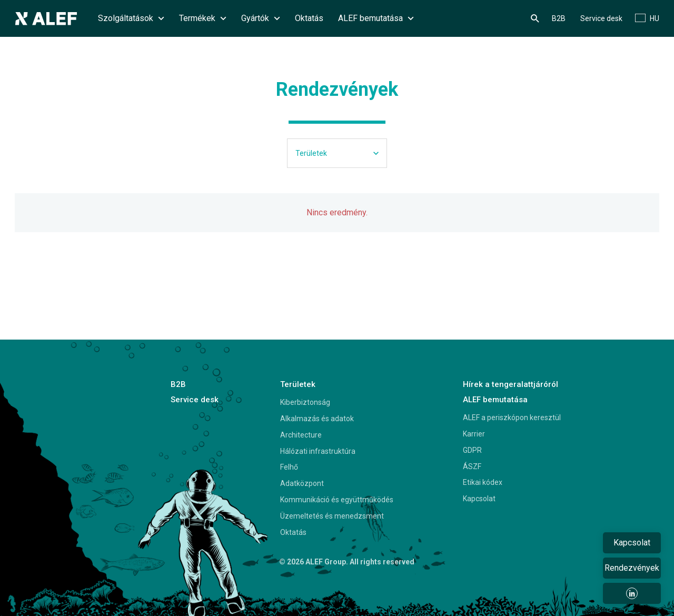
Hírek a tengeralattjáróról (511, 384)
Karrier (474, 434)
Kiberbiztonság (305, 402)
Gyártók (261, 18)
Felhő (289, 467)
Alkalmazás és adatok (317, 419)
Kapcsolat (479, 499)
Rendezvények (632, 568)
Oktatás (309, 18)
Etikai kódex (483, 482)
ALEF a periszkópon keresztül (512, 418)
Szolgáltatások (131, 18)
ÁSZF (472, 466)
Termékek (203, 18)
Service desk (601, 18)
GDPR (472, 450)
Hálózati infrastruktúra (318, 451)
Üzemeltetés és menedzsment (332, 516)
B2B (559, 18)
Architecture (301, 435)
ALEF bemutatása (376, 18)
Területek (298, 384)
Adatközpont (302, 483)
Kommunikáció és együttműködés (337, 500)
